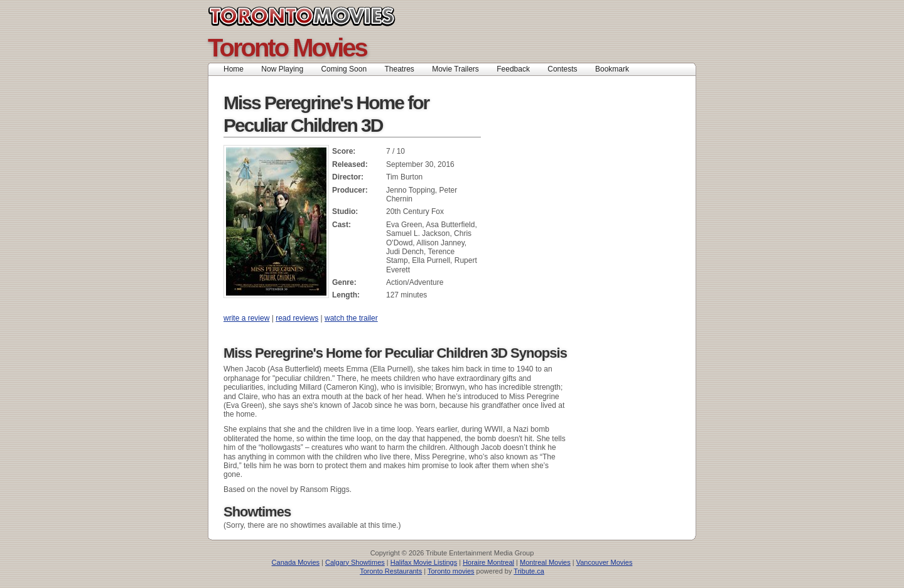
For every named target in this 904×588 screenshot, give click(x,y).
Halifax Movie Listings (424, 562)
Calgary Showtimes (355, 562)
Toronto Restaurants (391, 571)
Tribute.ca (529, 571)
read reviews (297, 318)
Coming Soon (344, 69)
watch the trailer (351, 318)
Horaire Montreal (488, 562)
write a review (246, 318)
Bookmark (616, 69)
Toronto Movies (330, 16)
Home (234, 69)
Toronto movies (451, 571)
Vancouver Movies (605, 562)
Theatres (399, 69)
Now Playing (282, 69)
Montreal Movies (545, 562)
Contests (562, 69)
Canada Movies (296, 562)
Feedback (513, 69)
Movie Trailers (455, 69)
